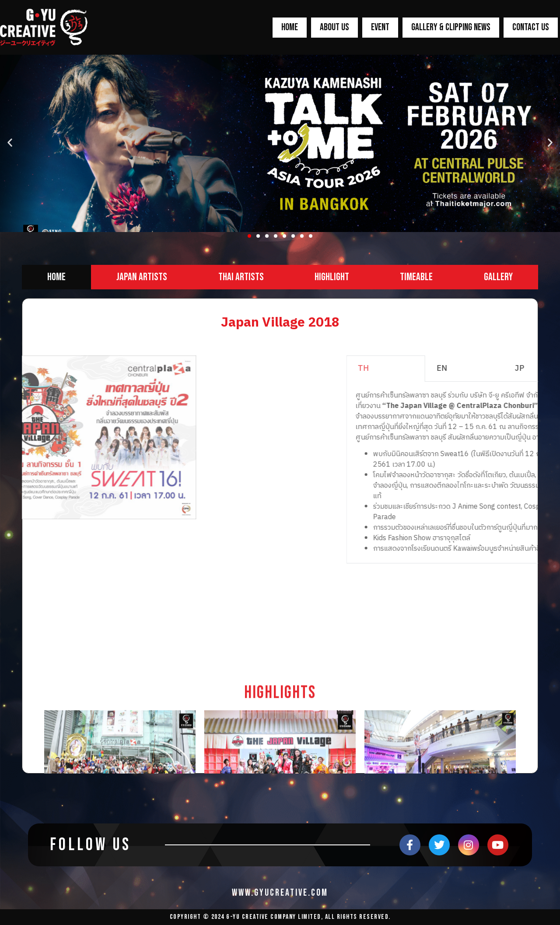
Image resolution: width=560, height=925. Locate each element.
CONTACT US (531, 27)
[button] (249, 236)
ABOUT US (334, 27)
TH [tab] (456, 369)
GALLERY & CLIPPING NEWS (451, 27)
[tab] (56, 277)
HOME (290, 27)
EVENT (380, 27)
